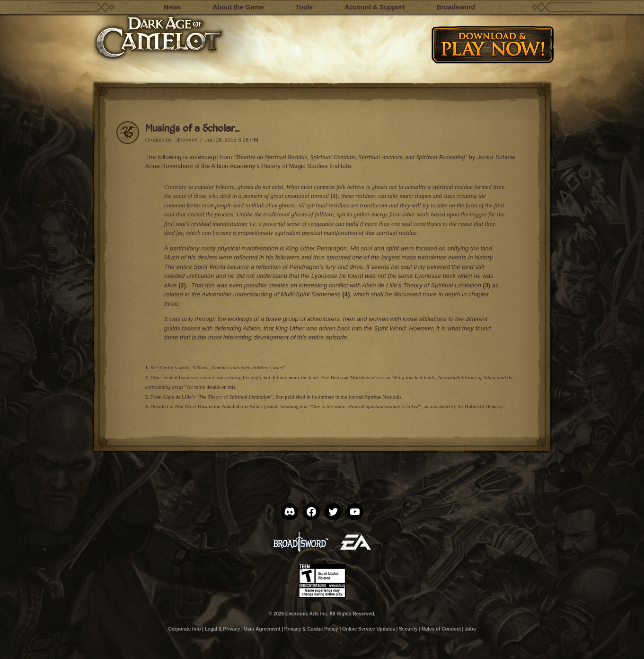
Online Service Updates (369, 629)
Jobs (470, 629)
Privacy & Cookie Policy (311, 629)
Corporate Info (184, 629)
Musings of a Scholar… (192, 128)
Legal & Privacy (222, 629)
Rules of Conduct (441, 629)
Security (408, 629)
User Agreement (262, 629)
